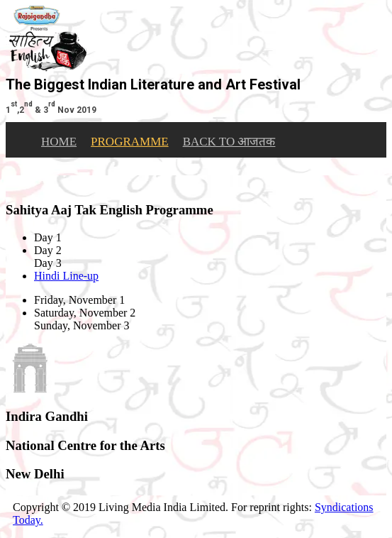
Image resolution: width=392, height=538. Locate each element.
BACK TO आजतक (229, 142)
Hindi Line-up (66, 276)
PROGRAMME (130, 142)
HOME (59, 142)
